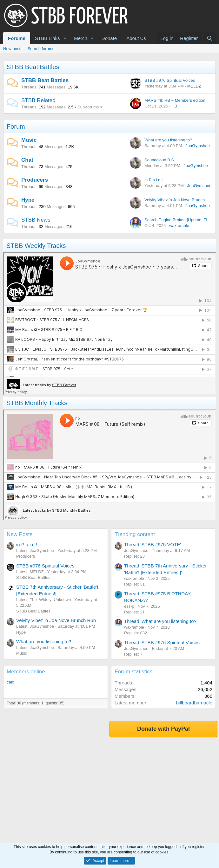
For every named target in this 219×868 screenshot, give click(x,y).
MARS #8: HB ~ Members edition (175, 100)
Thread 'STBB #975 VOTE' (153, 544)
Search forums (41, 49)
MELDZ (194, 86)
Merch (81, 38)
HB (174, 106)
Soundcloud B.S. (160, 160)
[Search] (210, 38)
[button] (65, 38)
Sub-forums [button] (88, 107)
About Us (136, 38)
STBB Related (38, 100)
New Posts (20, 534)
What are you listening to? (168, 140)
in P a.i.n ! (154, 180)
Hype (28, 200)
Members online (26, 672)
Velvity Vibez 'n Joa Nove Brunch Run (179, 200)
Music (29, 140)
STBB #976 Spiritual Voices (170, 80)
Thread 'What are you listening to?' (161, 621)
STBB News (36, 220)
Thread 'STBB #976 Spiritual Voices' (162, 642)
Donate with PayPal (163, 729)
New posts (13, 49)
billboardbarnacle (194, 703)
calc (10, 682)
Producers (35, 180)
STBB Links (47, 38)
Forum (16, 126)
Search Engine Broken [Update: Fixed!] (180, 220)
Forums (17, 38)
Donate (109, 38)
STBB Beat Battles (33, 67)
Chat (27, 160)
